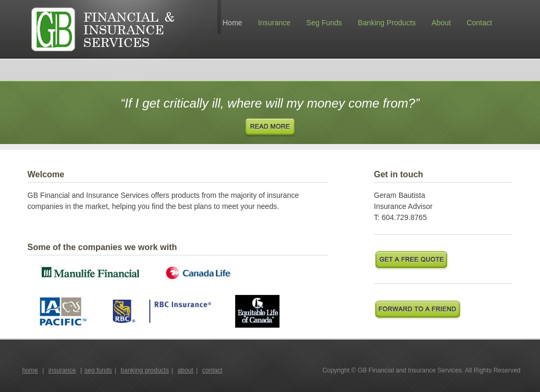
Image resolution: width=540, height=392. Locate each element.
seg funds (98, 370)
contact (212, 370)
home (30, 370)
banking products (145, 370)
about (186, 370)
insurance (62, 370)
